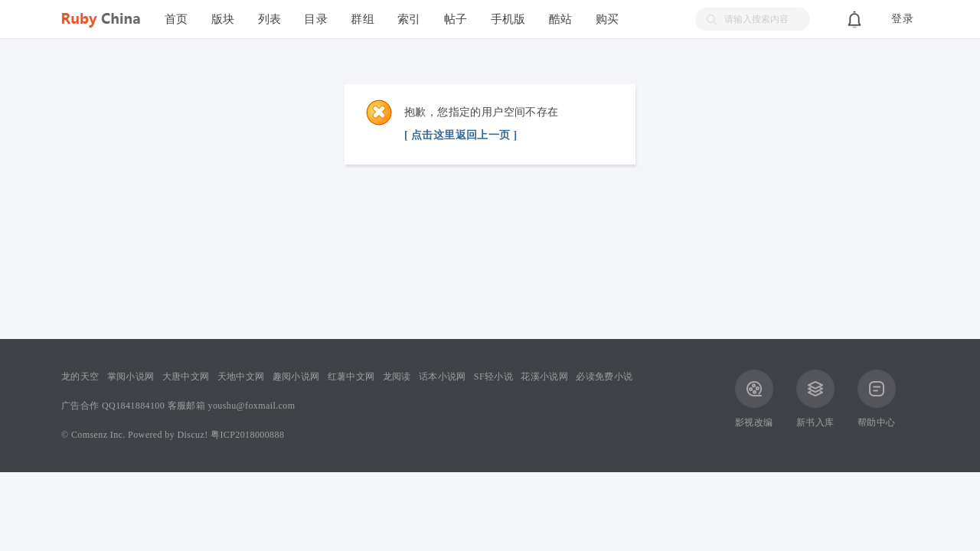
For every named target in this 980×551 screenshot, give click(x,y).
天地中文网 (241, 377)
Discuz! (193, 435)
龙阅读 (397, 377)
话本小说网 (443, 377)
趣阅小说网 (296, 377)
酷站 (561, 19)
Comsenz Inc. (98, 435)
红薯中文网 (351, 377)
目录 (316, 19)
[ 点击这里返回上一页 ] (461, 135)
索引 (409, 19)
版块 (223, 19)
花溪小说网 (544, 377)
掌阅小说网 (131, 377)
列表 (270, 19)
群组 (363, 19)
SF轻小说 (493, 377)
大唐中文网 (186, 377)
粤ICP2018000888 (247, 435)
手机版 (508, 19)
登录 (902, 19)
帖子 (456, 19)
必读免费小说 (604, 377)
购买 (608, 19)
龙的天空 (80, 377)
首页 (176, 19)
